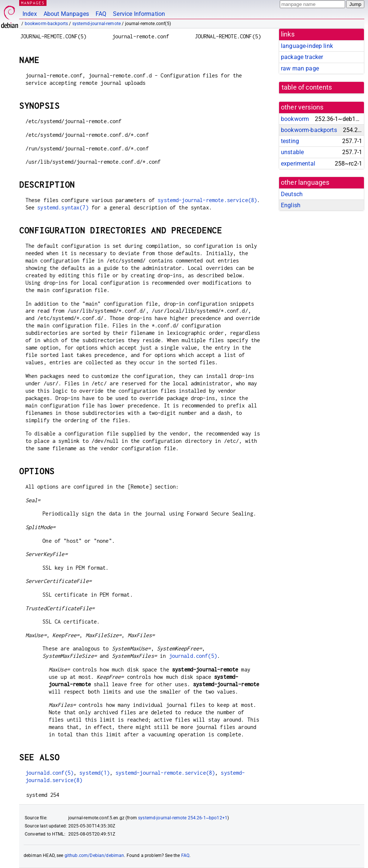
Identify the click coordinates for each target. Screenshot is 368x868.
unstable (292, 152)
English (291, 205)
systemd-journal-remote (97, 24)
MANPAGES (33, 3)
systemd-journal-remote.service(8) (207, 200)
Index (30, 14)
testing (290, 141)
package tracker (302, 57)
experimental (298, 164)
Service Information (139, 14)
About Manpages (66, 14)
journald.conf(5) (193, 656)
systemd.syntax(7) (63, 207)
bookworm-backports (47, 24)
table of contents (307, 87)
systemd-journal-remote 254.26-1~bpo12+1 (183, 818)
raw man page (300, 68)
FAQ (101, 14)
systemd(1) (94, 773)
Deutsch (292, 194)
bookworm (295, 119)
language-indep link (307, 46)
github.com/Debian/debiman (94, 855)
